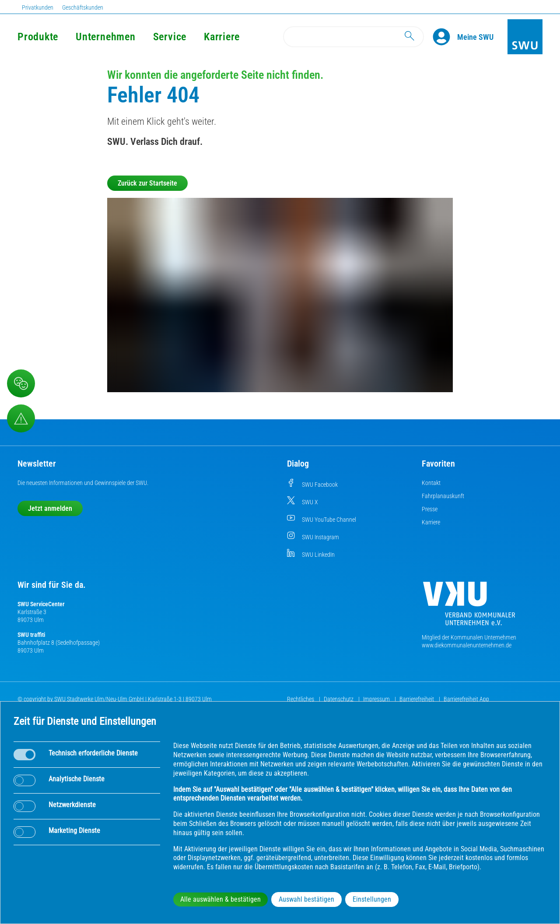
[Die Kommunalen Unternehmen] (469, 607)
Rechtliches (301, 699)
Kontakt (431, 483)
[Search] (353, 37)
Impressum (377, 699)
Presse (430, 509)
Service (170, 37)
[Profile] (445, 37)
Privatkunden (38, 7)
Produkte (38, 37)
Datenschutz (339, 699)
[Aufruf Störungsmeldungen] (21, 418)
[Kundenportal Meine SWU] (475, 37)
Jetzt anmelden (50, 508)
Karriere (222, 37)
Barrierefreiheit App (466, 699)
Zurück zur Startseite (147, 183)
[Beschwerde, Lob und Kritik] (21, 383)
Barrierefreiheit (417, 699)
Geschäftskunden (83, 7)
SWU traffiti (31, 635)
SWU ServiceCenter (41, 604)
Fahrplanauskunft (443, 496)
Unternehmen (105, 37)
